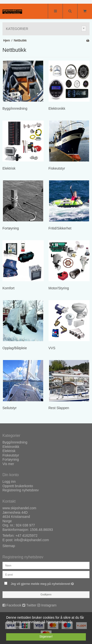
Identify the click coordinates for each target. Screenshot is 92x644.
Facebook (14, 605)
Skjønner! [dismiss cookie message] (46, 637)
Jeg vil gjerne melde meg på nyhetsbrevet (43, 583)
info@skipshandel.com (32, 540)
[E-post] (46, 574)
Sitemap (9, 546)
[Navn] (46, 565)
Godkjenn (46, 594)
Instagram (49, 605)
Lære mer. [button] (15, 627)
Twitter (31, 605)
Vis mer (8, 464)
